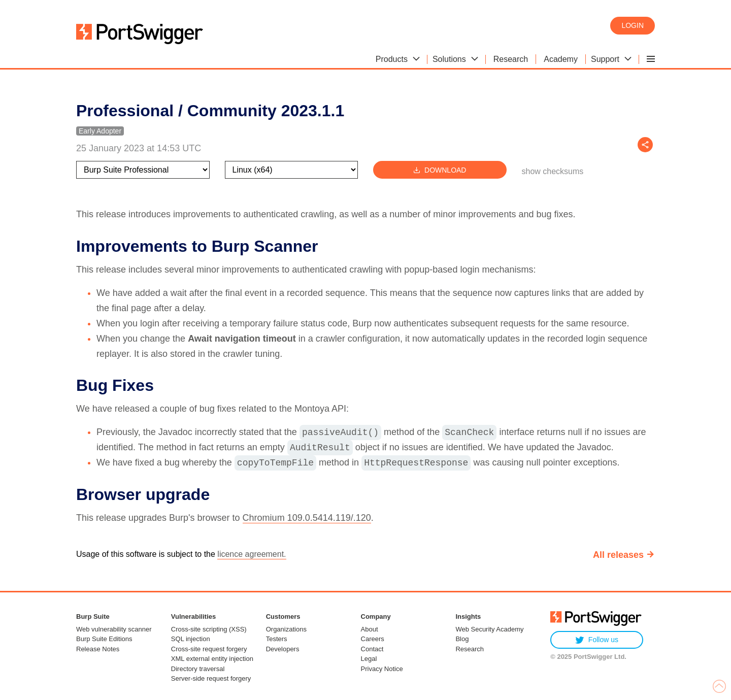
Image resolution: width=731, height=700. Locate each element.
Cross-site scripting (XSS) (209, 629)
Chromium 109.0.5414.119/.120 (307, 518)
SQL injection (191, 639)
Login (633, 25)
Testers (277, 639)
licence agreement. (252, 554)
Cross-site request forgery (209, 649)
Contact (372, 649)
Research (470, 649)
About (370, 629)
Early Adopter (100, 131)
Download (440, 170)
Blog (462, 639)
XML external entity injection (212, 659)
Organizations (286, 629)
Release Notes (98, 649)
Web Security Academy (489, 629)
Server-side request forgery (211, 678)
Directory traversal (198, 669)
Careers (373, 639)
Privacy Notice (382, 669)
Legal (369, 659)
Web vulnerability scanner (114, 629)
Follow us (597, 640)
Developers (283, 649)
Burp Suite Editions (104, 639)
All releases (618, 555)
